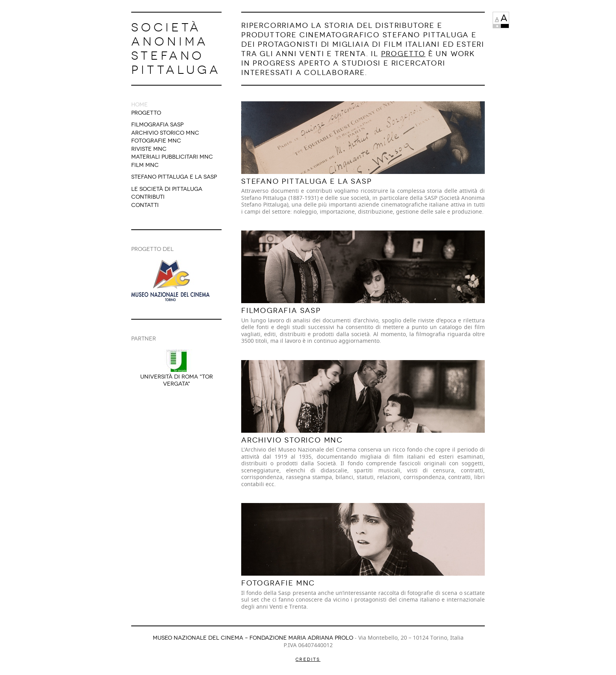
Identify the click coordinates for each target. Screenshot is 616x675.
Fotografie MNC (156, 141)
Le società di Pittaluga (167, 189)
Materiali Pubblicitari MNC (172, 157)
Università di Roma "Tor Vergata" (177, 380)
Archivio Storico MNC (165, 133)
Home (139, 105)
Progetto (146, 113)
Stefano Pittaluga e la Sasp (174, 177)
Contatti (145, 205)
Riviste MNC (149, 149)
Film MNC (145, 165)
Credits (308, 659)
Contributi (148, 197)
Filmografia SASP (157, 125)
